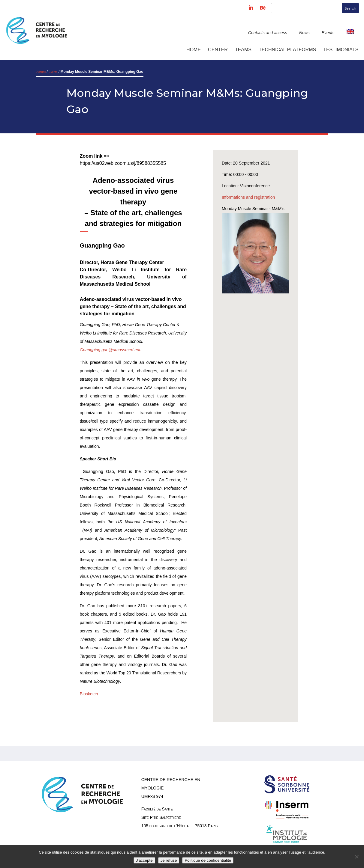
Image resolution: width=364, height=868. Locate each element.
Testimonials (341, 50)
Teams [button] (243, 50)
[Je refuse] (356, 857)
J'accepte (144, 860)
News (304, 33)
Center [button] (218, 50)
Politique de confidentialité (208, 860)
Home (194, 50)
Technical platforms (287, 50)
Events (328, 33)
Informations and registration (248, 197)
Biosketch (89, 694)
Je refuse (169, 860)
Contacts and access (268, 33)
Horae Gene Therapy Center (132, 262)
